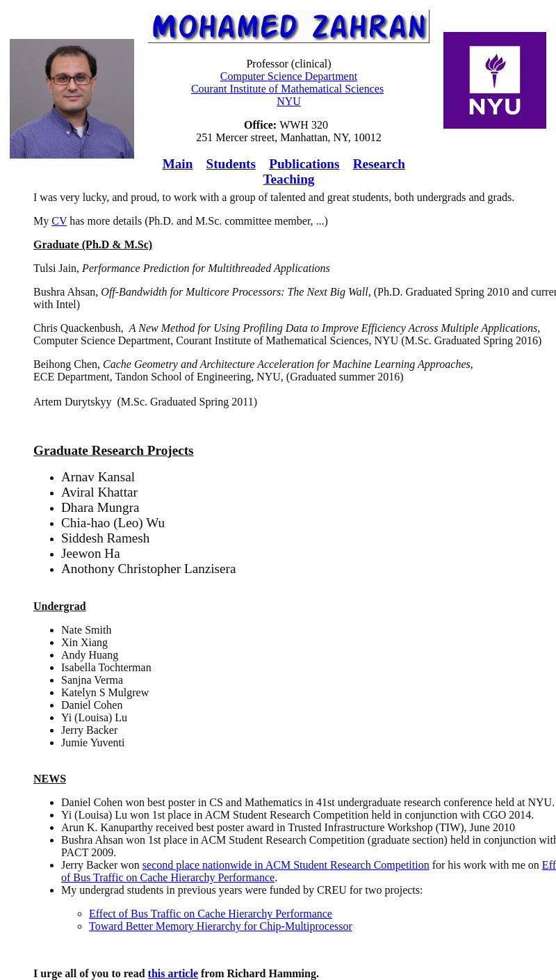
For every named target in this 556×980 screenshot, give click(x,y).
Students (231, 164)
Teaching (289, 179)
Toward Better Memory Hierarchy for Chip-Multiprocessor (221, 926)
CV (59, 221)
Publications (304, 164)
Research (379, 164)
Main (178, 164)
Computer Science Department (289, 76)
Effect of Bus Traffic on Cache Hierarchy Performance (211, 914)
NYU (289, 101)
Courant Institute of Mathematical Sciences (287, 89)
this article (173, 973)
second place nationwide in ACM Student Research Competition (286, 865)
